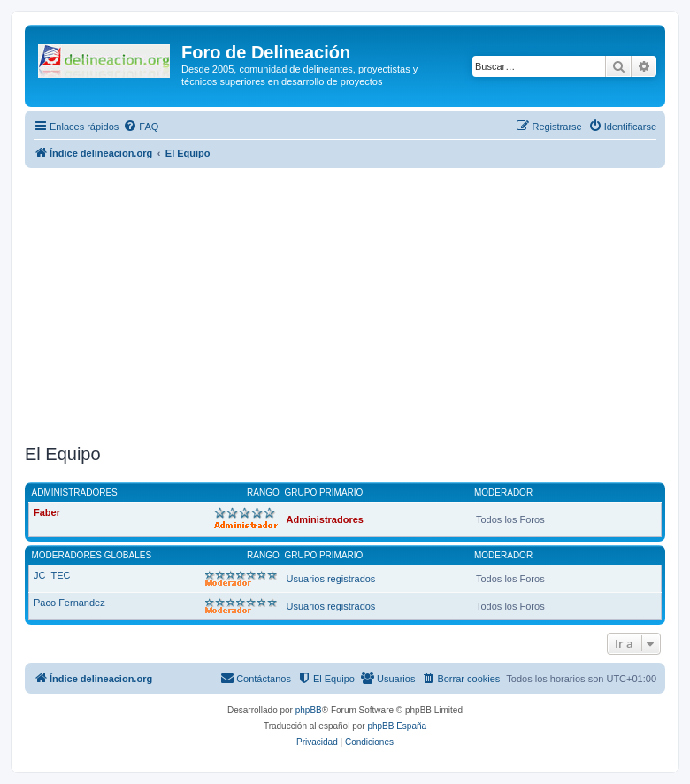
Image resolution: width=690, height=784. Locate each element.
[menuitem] (141, 127)
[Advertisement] (357, 306)
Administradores (75, 492)
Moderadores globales (92, 555)
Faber (47, 512)
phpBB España (397, 726)
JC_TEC (52, 575)
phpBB (309, 710)
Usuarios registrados (331, 579)
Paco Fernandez (69, 603)
